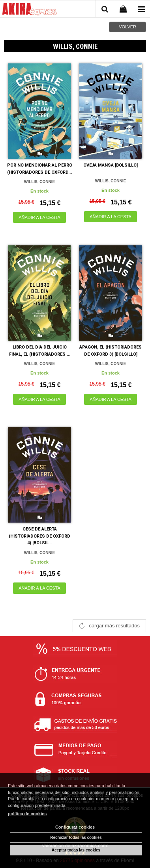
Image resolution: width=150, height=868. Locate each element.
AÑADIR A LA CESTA (39, 217)
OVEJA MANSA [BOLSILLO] (111, 165)
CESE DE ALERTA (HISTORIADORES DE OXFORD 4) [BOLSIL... (39, 536)
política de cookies (27, 814)
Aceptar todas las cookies (76, 850)
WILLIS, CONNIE (39, 182)
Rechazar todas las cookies (76, 837)
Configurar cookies (75, 827)
